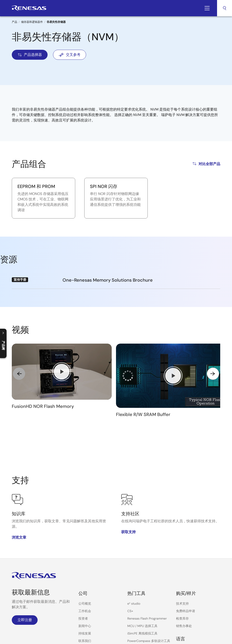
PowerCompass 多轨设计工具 (149, 592)
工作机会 (85, 562)
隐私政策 (165, 632)
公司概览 (85, 555)
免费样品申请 (186, 562)
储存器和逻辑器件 (32, 22)
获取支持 (128, 483)
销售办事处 (184, 577)
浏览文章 (19, 489)
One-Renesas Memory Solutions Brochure (108, 280)
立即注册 (25, 571)
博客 (82, 600)
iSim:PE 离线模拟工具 (142, 585)
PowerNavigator (139, 600)
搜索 (225, 8)
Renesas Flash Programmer (147, 570)
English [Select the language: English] (181, 600)
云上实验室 (135, 607)
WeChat (26, 600)
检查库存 (182, 570)
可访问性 (181, 632)
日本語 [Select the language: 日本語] (181, 615)
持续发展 (85, 585)
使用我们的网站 (144, 632)
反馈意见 (214, 632)
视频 (82, 607)
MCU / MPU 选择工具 (142, 577)
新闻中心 (85, 577)
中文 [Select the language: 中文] (179, 608)
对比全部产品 (206, 164)
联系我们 (85, 592)
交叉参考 (70, 55)
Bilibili (15, 600)
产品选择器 (30, 55)
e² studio (134, 555)
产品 (14, 22)
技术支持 (182, 555)
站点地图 (198, 632)
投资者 (83, 570)
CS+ (130, 562)
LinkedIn (37, 600)
